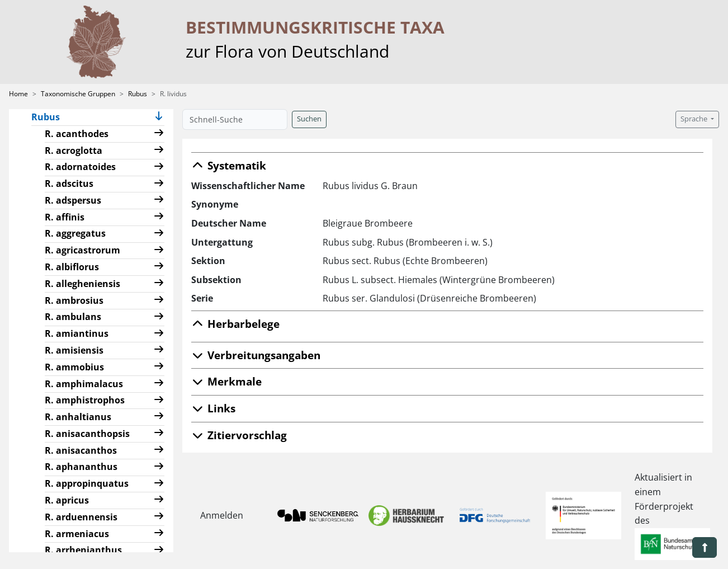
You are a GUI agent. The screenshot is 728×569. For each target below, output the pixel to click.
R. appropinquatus (87, 483)
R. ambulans (73, 317)
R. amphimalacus (84, 384)
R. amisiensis (74, 350)
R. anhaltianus (78, 417)
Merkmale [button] (226, 381)
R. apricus (67, 500)
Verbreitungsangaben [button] (256, 355)
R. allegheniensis (82, 284)
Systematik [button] (229, 165)
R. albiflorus (72, 267)
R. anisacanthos (81, 450)
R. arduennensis (81, 517)
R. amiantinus (77, 333)
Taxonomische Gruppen (78, 94)
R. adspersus (73, 200)
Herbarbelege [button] (235, 324)
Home (18, 94)
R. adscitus (69, 184)
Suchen (309, 119)
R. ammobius (74, 367)
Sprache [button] (695, 119)
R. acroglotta (74, 151)
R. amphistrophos (85, 400)
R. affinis (65, 217)
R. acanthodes (77, 134)
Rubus (138, 94)
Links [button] (213, 408)
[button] (159, 117)
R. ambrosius (74, 300)
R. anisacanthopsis (87, 434)
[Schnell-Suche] (235, 119)
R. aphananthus (81, 467)
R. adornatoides (80, 167)
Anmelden (222, 515)
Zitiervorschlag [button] (239, 435)
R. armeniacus (77, 534)
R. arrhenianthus (83, 550)
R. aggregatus (75, 233)
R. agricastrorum (82, 250)
